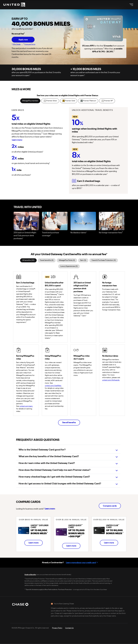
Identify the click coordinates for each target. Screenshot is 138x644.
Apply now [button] (23, 40)
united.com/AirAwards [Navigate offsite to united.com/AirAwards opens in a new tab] (112, 380)
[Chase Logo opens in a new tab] (20, 604)
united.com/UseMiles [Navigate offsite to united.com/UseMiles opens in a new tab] (54, 386)
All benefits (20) (28, 260)
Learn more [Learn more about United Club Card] (109, 543)
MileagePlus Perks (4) (67, 260)
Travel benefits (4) (47, 260)
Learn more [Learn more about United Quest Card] (71, 546)
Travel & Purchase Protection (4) (104, 260)
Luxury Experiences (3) (69, 266)
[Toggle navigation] (131, 5)
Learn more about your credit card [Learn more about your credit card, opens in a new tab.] (81, 563)
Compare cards (110, 506)
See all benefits (69, 423)
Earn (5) (83, 260)
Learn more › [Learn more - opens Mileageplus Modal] (17, 140)
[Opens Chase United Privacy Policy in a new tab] (57, 628)
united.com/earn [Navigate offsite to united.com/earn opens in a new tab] (27, 406)
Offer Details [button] (17, 44)
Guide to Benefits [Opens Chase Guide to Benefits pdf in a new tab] (30, 575)
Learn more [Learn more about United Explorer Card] (34, 543)
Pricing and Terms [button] (30, 44)
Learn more (50, 508)
